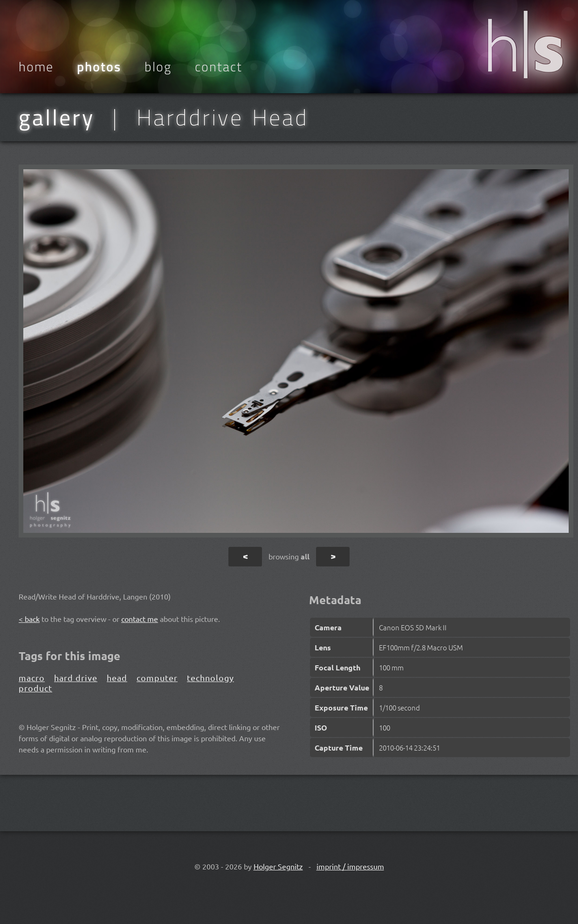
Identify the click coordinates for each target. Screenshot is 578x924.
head (117, 678)
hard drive (76, 678)
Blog (158, 67)
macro (32, 678)
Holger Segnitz (278, 866)
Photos (99, 67)
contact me (140, 619)
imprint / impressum (350, 866)
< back (29, 619)
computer (157, 678)
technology (210, 678)
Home (36, 67)
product (35, 688)
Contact (219, 67)
